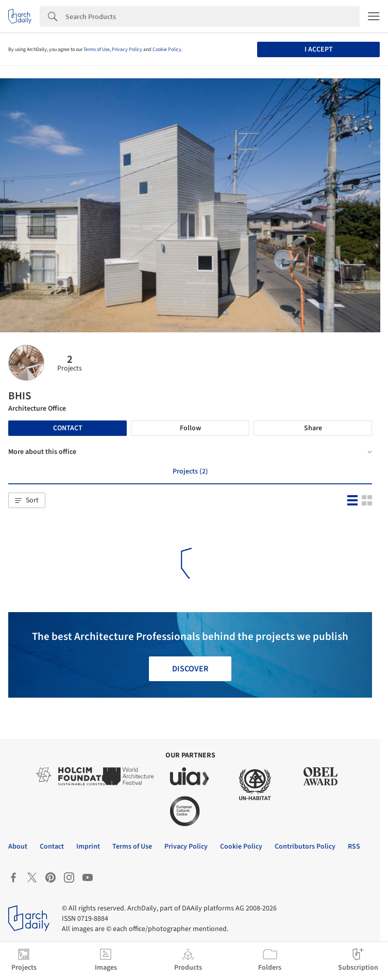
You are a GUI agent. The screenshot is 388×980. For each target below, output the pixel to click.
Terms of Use (97, 49)
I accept (319, 49)
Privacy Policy (127, 49)
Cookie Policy (167, 49)
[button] (27, 500)
